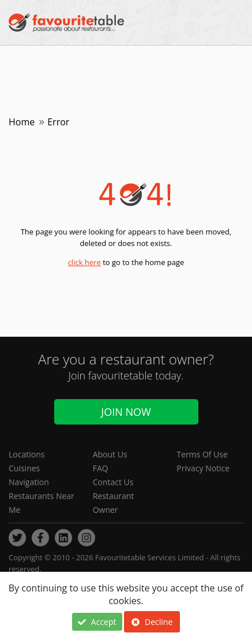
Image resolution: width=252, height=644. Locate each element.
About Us (110, 454)
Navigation (29, 482)
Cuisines (24, 468)
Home (22, 122)
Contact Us (113, 482)
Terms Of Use (202, 454)
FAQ (101, 468)
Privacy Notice (203, 468)
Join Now (126, 412)
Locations (27, 454)
